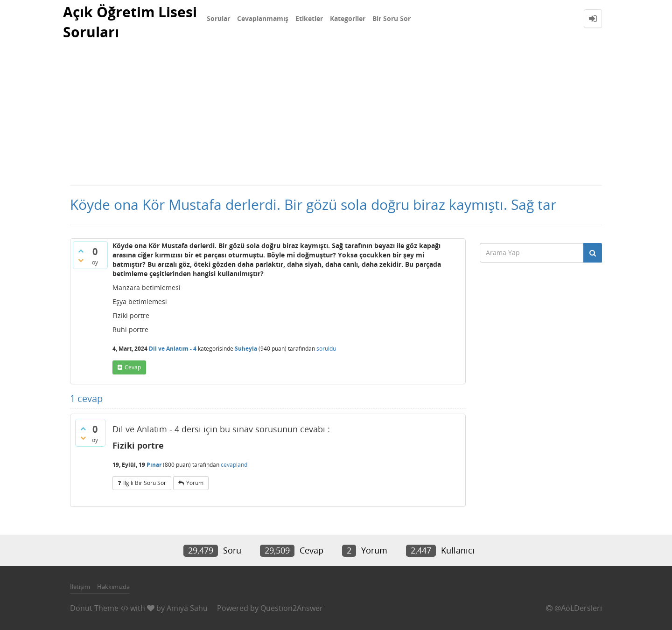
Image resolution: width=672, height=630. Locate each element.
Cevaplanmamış (263, 18)
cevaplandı (235, 465)
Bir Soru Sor (392, 18)
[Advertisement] (336, 115)
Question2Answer (292, 608)
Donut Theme (94, 608)
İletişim (80, 587)
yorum (195, 483)
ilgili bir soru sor (145, 483)
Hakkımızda (113, 587)
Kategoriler (348, 18)
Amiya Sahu (187, 608)
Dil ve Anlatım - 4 (173, 349)
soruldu (326, 349)
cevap (133, 367)
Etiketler (309, 18)
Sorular (218, 18)
